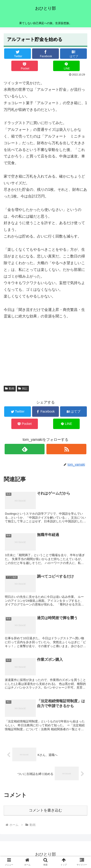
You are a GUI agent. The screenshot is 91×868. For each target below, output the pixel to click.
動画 (10, 389)
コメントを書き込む (45, 810)
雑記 (23, 389)
